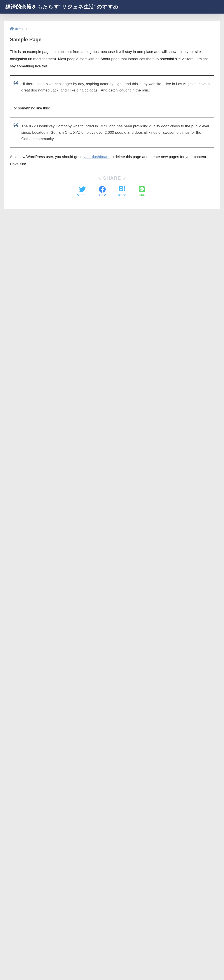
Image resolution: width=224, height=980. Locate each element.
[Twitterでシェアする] (82, 192)
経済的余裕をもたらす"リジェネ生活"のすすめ (62, 7)
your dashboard (97, 157)
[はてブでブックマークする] (122, 192)
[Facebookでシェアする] (102, 192)
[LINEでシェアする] (142, 192)
